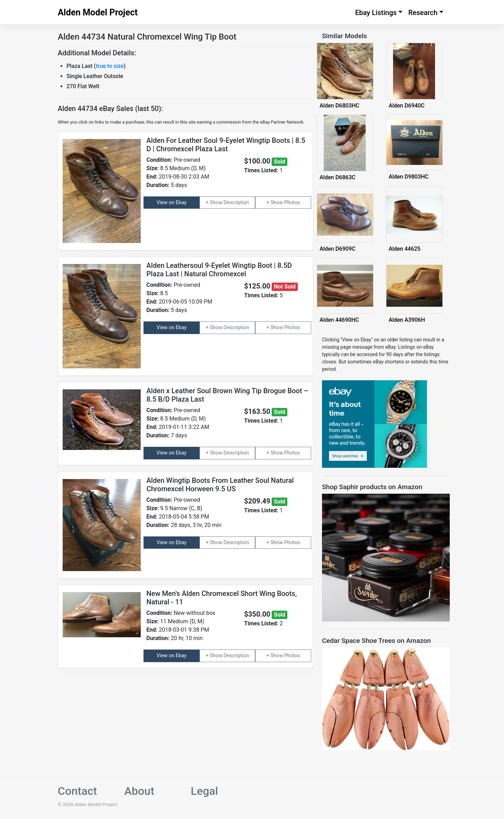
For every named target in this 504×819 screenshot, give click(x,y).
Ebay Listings (376, 13)
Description (236, 203)
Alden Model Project (98, 12)
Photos (292, 203)
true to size (110, 66)
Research (423, 13)
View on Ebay (172, 203)
